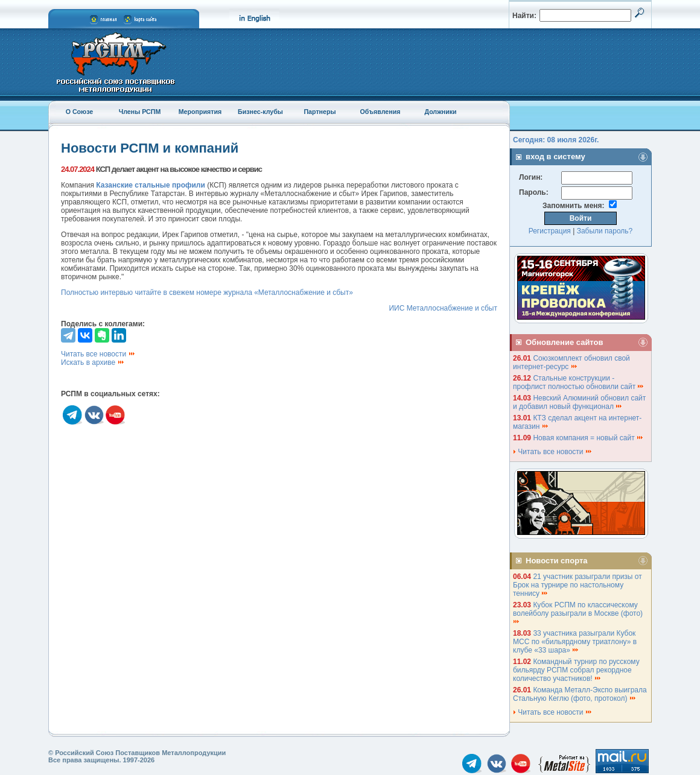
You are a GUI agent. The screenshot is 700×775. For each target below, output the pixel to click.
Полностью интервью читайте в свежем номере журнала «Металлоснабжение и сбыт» (207, 293)
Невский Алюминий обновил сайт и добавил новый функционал (579, 402)
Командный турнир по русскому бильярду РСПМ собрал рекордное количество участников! (576, 670)
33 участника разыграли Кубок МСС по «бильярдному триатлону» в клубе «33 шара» (575, 642)
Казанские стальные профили (151, 185)
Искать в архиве (93, 362)
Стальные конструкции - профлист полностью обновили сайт (579, 382)
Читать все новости (98, 354)
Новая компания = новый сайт (588, 438)
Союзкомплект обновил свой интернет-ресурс (571, 362)
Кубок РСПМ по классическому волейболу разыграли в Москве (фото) (579, 612)
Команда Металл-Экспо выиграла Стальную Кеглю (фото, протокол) (580, 694)
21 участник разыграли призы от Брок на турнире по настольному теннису (577, 585)
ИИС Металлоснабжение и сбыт (443, 308)
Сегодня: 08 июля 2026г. (556, 140)
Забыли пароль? (605, 231)
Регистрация (550, 231)
